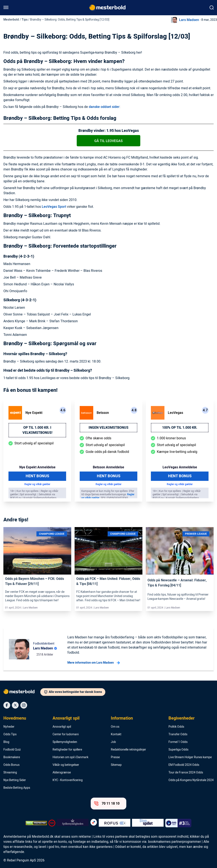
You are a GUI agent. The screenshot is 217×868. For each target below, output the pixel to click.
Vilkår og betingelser (66, 765)
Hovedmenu (15, 718)
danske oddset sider (104, 107)
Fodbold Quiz (12, 750)
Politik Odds (176, 727)
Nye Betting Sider (15, 780)
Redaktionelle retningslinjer (128, 750)
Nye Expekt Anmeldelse (37, 467)
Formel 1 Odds (178, 742)
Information (122, 718)
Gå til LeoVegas (108, 141)
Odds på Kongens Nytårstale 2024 (191, 780)
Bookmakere (12, 757)
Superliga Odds (178, 750)
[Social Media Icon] (7, 705)
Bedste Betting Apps (17, 788)
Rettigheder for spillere (67, 750)
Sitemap (116, 765)
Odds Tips (10, 734)
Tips (25, 20)
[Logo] (22, 692)
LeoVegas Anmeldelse (180, 467)
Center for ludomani (66, 734)
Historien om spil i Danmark (70, 757)
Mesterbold (11, 20)
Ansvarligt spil (66, 718)
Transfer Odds (178, 734)
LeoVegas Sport (54, 207)
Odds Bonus (11, 765)
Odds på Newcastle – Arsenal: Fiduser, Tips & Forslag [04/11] (177, 583)
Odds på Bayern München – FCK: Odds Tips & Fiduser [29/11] (35, 581)
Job (113, 742)
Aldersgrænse (62, 773)
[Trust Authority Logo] (73, 823)
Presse (115, 757)
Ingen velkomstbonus (108, 428)
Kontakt (116, 734)
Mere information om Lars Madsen (94, 663)
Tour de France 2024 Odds (186, 773)
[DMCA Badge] (36, 823)
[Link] (37, 551)
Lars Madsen (189, 20)
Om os (115, 727)
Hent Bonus (37, 476)
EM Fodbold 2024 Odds (184, 765)
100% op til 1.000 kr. (180, 428)
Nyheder (9, 727)
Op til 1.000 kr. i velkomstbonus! (37, 430)
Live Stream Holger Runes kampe (190, 757)
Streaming (10, 773)
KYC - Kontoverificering (68, 780)
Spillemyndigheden (65, 742)
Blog (6, 742)
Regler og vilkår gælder (37, 484)
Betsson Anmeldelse (108, 467)
